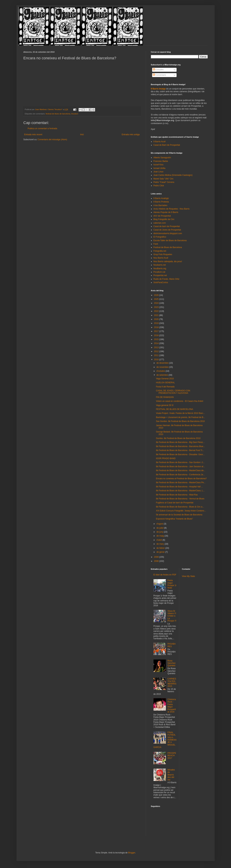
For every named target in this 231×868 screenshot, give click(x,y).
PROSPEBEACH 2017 (172, 756)
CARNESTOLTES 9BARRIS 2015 (172, 682)
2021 (157, 315)
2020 (157, 319)
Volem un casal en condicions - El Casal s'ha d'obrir (180, 401)
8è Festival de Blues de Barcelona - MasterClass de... (181, 470)
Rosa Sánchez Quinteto (171, 663)
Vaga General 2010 (165, 379)
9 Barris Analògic (161, 198)
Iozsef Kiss (158, 165)
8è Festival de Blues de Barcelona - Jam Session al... (180, 467)
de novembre (163, 367)
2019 (157, 323)
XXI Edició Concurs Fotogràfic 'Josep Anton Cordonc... (181, 511)
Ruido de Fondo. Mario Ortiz (166, 279)
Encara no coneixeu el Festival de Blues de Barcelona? (181, 479)
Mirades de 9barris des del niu (171, 775)
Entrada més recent (33, 135)
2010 (157, 360)
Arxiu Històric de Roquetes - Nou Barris (171, 209)
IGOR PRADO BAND (166, 458)
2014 (157, 343)
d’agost (160, 524)
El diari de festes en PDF (165, 575)
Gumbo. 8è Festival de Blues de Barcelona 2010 (178, 438)
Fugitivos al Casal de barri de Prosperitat (175, 503)
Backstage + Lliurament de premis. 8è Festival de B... (180, 417)
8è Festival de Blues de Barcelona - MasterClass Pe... (181, 483)
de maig (160, 536)
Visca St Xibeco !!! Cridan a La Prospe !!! (172, 616)
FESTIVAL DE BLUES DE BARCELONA (174, 409)
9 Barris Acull (160, 142)
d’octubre (161, 371)
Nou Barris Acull (161, 258)
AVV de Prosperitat (162, 216)
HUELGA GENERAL (165, 383)
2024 (157, 303)
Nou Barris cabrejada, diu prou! (168, 261)
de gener (161, 552)
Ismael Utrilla (159, 168)
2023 (157, 307)
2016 (157, 335)
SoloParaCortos (161, 282)
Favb (156, 244)
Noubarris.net (160, 265)
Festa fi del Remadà (165, 387)
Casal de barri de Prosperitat (167, 226)
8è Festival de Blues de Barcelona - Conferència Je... (180, 475)
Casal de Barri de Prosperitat (167, 145)
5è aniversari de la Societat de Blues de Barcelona (179, 515)
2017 (157, 331)
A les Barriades (160, 205)
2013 (157, 347)
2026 (157, 295)
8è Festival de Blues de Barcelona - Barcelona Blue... (180, 446)
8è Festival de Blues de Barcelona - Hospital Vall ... (179, 487)
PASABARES (171, 645)
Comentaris (159, 75)
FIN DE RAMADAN (165, 397)
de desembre (163, 363)
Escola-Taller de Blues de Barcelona (170, 240)
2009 (157, 557)
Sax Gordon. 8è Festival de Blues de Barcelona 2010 (180, 421)
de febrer (161, 548)
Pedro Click (159, 186)
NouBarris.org (160, 269)
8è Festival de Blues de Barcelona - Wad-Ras (177, 495)
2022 (157, 311)
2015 (157, 339)
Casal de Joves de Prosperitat (167, 230)
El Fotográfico (160, 237)
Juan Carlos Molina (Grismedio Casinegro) (173, 175)
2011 (157, 355)
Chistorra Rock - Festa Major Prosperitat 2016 (172, 706)
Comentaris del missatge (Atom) (52, 140)
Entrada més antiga (131, 135)
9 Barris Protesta (161, 202)
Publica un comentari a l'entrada (42, 128)
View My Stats (188, 576)
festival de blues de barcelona (58, 114)
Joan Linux (158, 172)
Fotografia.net (160, 251)
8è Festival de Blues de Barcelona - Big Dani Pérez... (180, 442)
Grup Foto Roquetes (163, 254)
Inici (82, 135)
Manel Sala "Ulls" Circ (164, 179)
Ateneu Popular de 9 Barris (166, 212)
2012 (157, 351)
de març (160, 544)
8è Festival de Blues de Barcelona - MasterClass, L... (180, 491)
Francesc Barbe (161, 161)
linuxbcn (75, 114)
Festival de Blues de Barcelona (168, 247)
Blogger (132, 853)
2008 (157, 561)
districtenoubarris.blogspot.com (168, 233)
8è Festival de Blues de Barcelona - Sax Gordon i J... (180, 462)
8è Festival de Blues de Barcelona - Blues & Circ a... (180, 507)
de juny (160, 532)
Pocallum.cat (159, 272)
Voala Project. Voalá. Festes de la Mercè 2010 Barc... (180, 413)
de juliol (160, 528)
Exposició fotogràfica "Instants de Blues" (174, 519)
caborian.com (160, 223)
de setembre (162, 375)
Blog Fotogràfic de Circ (164, 219)
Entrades (158, 70)
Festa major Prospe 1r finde (172, 584)
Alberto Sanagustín (162, 158)
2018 (157, 327)
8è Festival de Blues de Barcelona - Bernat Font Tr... (180, 450)
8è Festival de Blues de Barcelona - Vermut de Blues (180, 499)
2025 (157, 299)
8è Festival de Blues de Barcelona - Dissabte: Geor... (180, 454)
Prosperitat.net (160, 275)
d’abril (159, 540)
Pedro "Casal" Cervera (164, 182)
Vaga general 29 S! (165, 405)
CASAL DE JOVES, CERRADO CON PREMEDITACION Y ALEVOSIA (173, 392)
